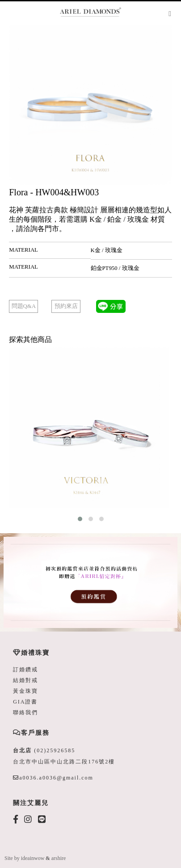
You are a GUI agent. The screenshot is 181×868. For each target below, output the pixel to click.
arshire (59, 858)
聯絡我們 (25, 712)
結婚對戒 (25, 680)
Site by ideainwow (24, 858)
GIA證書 (25, 702)
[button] (80, 519)
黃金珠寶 (25, 691)
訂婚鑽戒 (25, 670)
